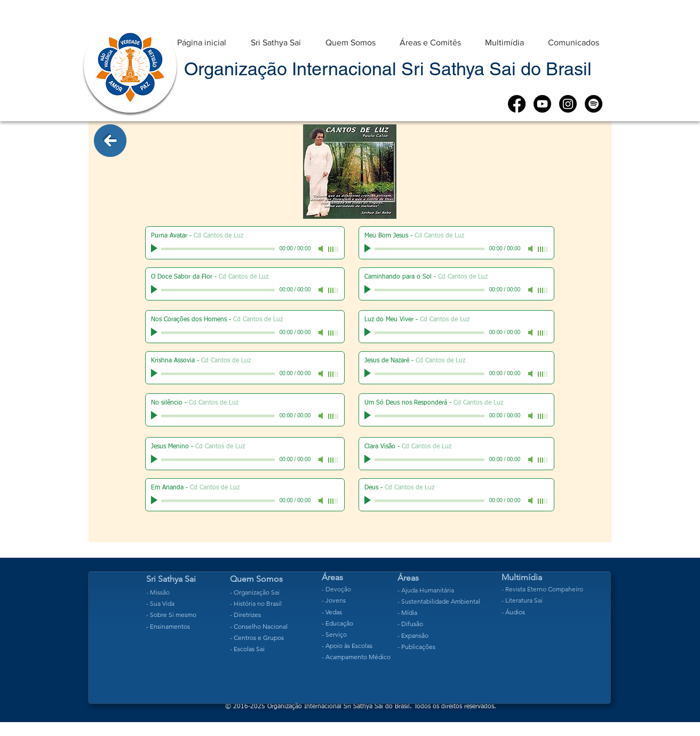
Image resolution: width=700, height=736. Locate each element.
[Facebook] (517, 104)
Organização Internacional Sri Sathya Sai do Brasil (388, 69)
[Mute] (322, 249)
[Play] (155, 249)
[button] (276, 38)
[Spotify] (594, 104)
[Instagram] (568, 104)
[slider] (333, 249)
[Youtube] (542, 104)
